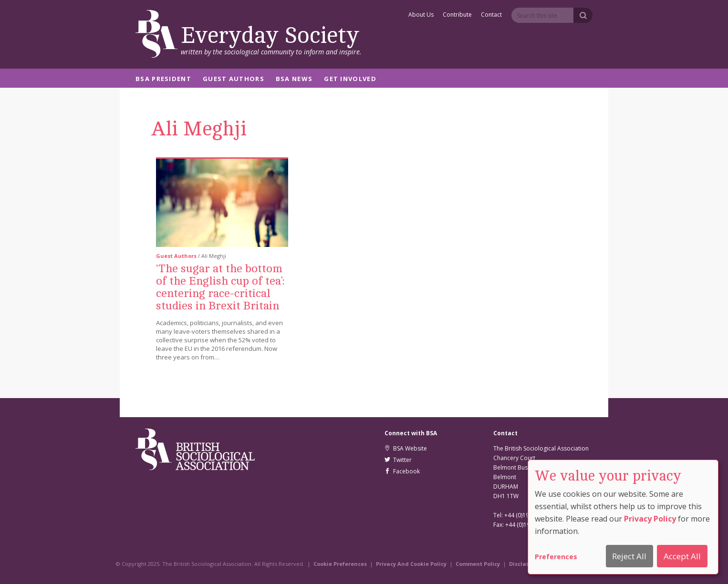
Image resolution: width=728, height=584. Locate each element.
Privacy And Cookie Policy (411, 564)
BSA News (294, 79)
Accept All (682, 556)
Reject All (629, 556)
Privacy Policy (650, 519)
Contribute (457, 15)
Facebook (402, 471)
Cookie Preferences (340, 564)
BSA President (163, 79)
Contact (491, 15)
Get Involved (350, 79)
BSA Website (406, 448)
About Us (421, 15)
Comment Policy (478, 564)
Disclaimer (524, 564)
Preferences (556, 557)
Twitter (398, 460)
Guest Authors (234, 79)
